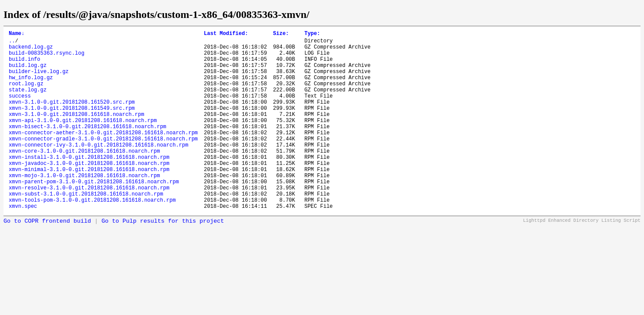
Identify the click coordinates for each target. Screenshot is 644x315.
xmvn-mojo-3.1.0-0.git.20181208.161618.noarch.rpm (84, 207)
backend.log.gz (31, 51)
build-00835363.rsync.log (47, 58)
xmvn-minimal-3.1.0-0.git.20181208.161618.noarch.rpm (89, 199)
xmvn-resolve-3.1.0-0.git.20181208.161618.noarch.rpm (89, 222)
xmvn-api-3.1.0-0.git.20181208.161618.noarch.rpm (83, 140)
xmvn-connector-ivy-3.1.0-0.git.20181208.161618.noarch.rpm (98, 170)
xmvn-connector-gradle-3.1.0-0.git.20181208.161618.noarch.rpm (103, 162)
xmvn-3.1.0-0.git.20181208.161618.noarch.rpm (77, 132)
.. (12, 43)
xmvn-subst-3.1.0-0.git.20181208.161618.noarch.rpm (86, 229)
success (20, 110)
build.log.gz (28, 73)
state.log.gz (28, 103)
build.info (24, 65)
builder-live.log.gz (39, 80)
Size (281, 34)
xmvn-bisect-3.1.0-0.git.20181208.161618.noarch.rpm (87, 147)
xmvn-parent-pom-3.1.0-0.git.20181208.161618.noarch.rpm (94, 214)
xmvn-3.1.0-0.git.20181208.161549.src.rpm (72, 125)
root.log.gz (26, 95)
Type (312, 34)
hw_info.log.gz (31, 88)
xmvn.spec (23, 244)
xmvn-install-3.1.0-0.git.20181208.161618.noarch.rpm (89, 184)
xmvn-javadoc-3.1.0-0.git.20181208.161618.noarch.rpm (89, 192)
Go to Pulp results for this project (163, 259)
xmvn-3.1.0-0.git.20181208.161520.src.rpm (72, 117)
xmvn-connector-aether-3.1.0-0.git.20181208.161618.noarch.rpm (103, 155)
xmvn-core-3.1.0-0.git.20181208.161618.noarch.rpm (84, 177)
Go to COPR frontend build (47, 259)
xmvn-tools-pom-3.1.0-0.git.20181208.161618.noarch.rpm (92, 236)
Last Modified (226, 34)
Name (17, 34)
